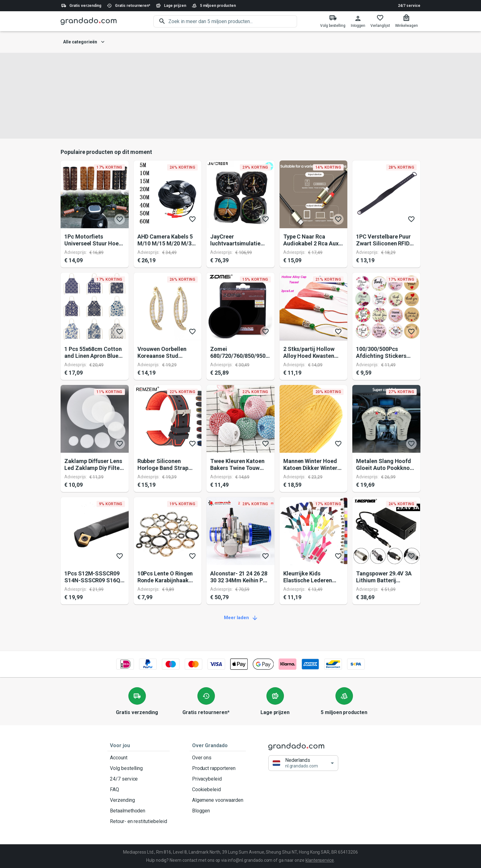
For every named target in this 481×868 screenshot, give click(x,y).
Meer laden (241, 618)
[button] (303, 763)
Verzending (139, 800)
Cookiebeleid (218, 790)
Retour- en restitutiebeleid (139, 821)
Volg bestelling (139, 768)
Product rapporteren (218, 768)
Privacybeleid (218, 779)
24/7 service (409, 6)
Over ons (218, 758)
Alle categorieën (84, 42)
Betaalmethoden (139, 811)
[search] (233, 21)
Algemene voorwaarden (218, 800)
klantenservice (320, 860)
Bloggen (218, 811)
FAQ (139, 790)
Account (139, 758)
